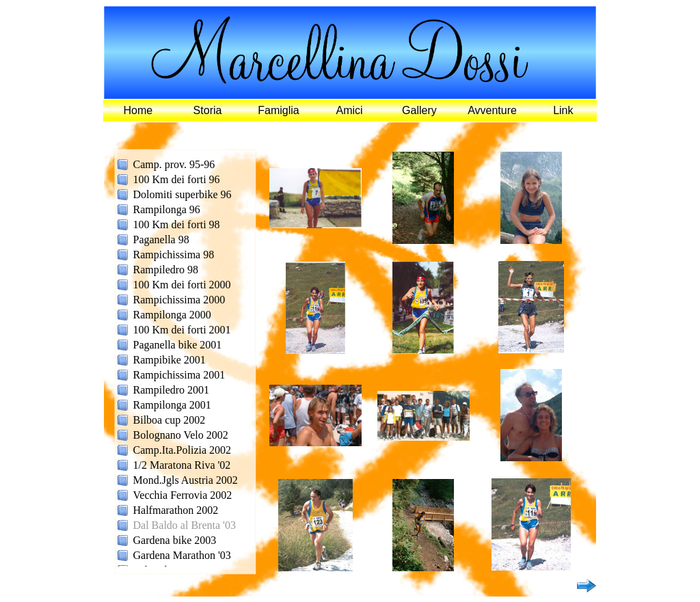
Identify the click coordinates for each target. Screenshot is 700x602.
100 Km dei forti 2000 (182, 285)
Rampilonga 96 (167, 209)
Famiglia (278, 110)
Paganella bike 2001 (178, 345)
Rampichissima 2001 (179, 375)
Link (563, 110)
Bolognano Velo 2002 (181, 435)
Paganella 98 (161, 240)
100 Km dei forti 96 (177, 179)
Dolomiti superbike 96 (183, 194)
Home (138, 110)
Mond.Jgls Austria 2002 (186, 480)
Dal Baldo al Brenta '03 (185, 525)
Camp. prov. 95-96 (174, 164)
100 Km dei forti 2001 (182, 330)
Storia (208, 110)
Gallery (419, 110)
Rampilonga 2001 (172, 405)
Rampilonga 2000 (172, 315)
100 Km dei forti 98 (177, 224)
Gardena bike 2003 (175, 540)
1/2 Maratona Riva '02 (182, 465)
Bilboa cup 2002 (170, 420)
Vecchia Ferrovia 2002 (183, 495)
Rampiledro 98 (166, 270)
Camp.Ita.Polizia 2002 (183, 450)
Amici (350, 110)
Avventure (492, 110)
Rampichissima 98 (174, 255)
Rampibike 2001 (170, 360)
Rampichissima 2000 (179, 300)
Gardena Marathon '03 (182, 555)
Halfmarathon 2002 (176, 510)
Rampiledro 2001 (172, 390)
